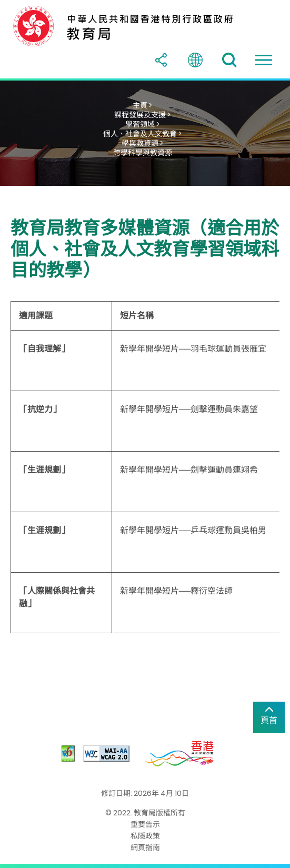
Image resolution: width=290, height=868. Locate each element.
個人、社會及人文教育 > (142, 134)
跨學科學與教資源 (143, 153)
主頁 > (142, 105)
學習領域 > (142, 124)
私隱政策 (145, 836)
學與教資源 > (142, 143)
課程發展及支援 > (142, 115)
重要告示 (145, 824)
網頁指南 (145, 847)
